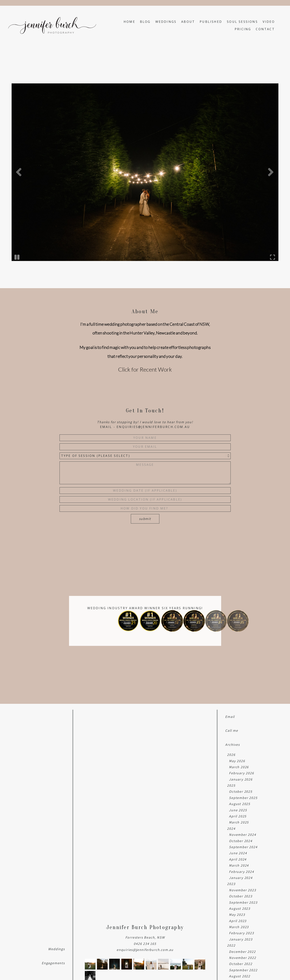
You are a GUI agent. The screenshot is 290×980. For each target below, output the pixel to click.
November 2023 (242, 890)
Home (129, 22)
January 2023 (241, 939)
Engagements (53, 963)
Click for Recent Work (145, 369)
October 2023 (241, 896)
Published (211, 22)
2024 (231, 829)
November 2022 (242, 958)
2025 (231, 785)
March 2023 (239, 927)
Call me (232, 730)
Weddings (166, 22)
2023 (231, 884)
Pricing (243, 29)
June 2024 (238, 853)
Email (230, 717)
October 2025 (241, 791)
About (188, 22)
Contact (265, 29)
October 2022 (241, 964)
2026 (231, 755)
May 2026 (237, 761)
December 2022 (242, 952)
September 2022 (243, 970)
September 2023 (243, 902)
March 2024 (239, 865)
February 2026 (241, 773)
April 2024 (238, 859)
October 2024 (241, 841)
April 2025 (238, 816)
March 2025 (239, 822)
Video (269, 22)
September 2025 (243, 798)
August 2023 (240, 908)
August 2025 (240, 804)
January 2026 (241, 779)
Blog (145, 22)
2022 (231, 945)
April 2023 (238, 921)
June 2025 (238, 810)
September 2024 (243, 847)
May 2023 (237, 915)
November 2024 (242, 835)
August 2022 (240, 976)
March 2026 (239, 767)
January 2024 (241, 878)
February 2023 (241, 933)
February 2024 (241, 872)
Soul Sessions (242, 22)
